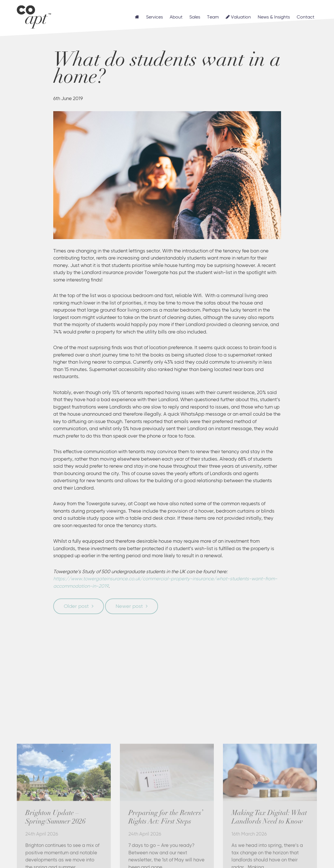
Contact (306, 17)
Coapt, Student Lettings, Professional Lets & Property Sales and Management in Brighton (34, 16)
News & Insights (274, 17)
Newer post (129, 606)
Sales (195, 17)
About (176, 17)
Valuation (238, 17)
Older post (76, 606)
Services (154, 17)
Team (213, 17)
